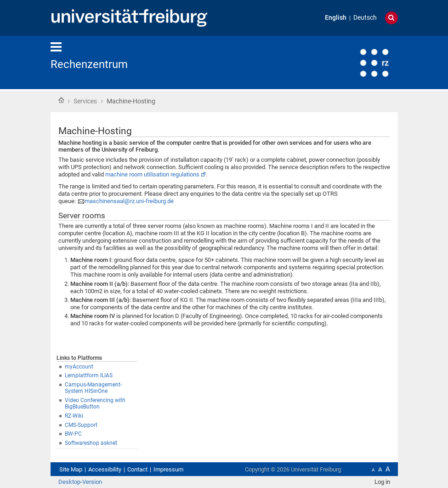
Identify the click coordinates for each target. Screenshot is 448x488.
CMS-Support (81, 425)
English (336, 18)
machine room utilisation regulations (152, 174)
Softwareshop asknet (91, 443)
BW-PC (73, 434)
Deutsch (365, 18)
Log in (382, 482)
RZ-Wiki (74, 416)
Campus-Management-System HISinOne (93, 388)
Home (61, 100)
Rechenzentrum (89, 64)
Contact (137, 469)
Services (85, 101)
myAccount (79, 367)
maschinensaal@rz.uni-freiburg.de (129, 201)
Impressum (168, 469)
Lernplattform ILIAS (89, 375)
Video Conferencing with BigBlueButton (95, 404)
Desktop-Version (80, 482)
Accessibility (105, 469)
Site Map (71, 469)
